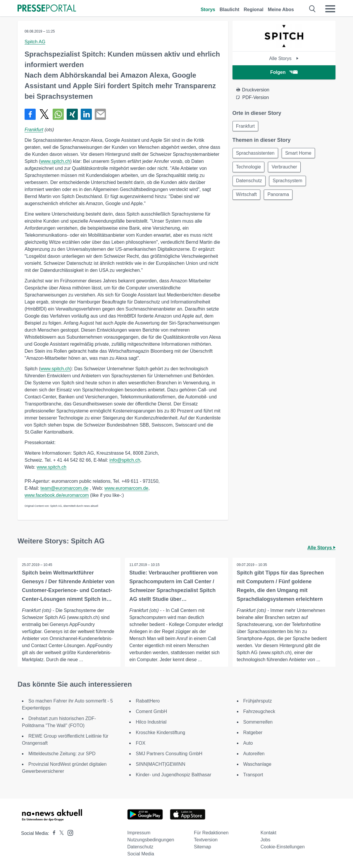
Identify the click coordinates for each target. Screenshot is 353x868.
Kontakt (268, 833)
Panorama (279, 196)
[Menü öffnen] (330, 9)
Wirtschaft (247, 196)
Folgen (284, 72)
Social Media (141, 854)
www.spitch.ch (55, 161)
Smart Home (299, 153)
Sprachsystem (288, 181)
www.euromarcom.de (126, 488)
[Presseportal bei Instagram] (69, 832)
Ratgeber (253, 733)
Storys (208, 10)
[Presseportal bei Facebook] (52, 833)
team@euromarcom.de (64, 488)
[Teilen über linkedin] (86, 114)
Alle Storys (284, 58)
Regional (254, 10)
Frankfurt (34, 130)
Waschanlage (257, 764)
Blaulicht (230, 10)
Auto (248, 743)
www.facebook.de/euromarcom (57, 495)
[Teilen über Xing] (72, 114)
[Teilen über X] (44, 114)
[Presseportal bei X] (60, 833)
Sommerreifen (258, 722)
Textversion (206, 840)
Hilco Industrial (151, 722)
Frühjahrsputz (258, 701)
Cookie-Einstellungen (283, 847)
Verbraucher (285, 167)
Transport (253, 775)
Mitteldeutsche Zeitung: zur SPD (62, 754)
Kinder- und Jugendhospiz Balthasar (173, 775)
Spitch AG (35, 42)
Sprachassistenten (256, 153)
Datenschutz (249, 181)
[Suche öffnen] (312, 9)
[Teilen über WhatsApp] (58, 114)
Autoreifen (254, 754)
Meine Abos (281, 10)
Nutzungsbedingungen (151, 840)
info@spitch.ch (125, 460)
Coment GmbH (151, 711)
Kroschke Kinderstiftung (160, 733)
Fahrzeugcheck (259, 711)
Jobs (266, 840)
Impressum (139, 833)
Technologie (249, 167)
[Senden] (100, 114)
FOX (141, 743)
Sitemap (203, 847)
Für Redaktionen (211, 833)
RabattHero (148, 701)
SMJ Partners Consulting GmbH (169, 754)
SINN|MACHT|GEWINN (160, 764)
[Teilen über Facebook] (30, 114)
